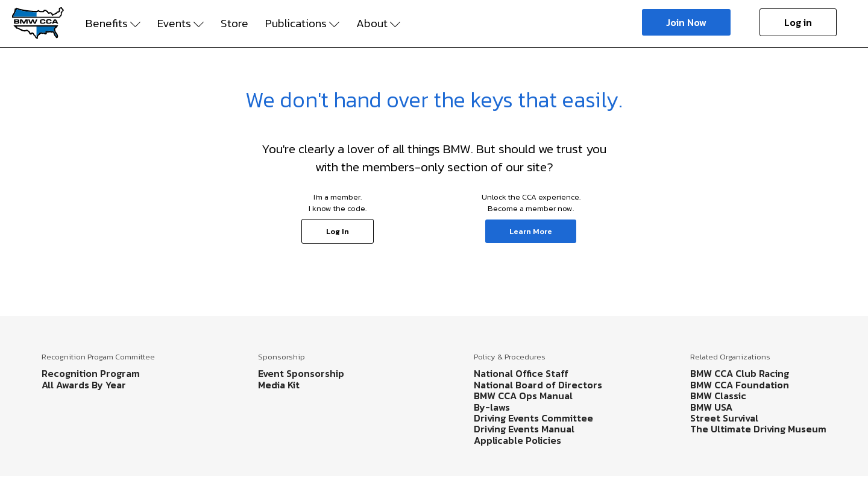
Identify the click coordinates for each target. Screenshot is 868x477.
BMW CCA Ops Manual (523, 396)
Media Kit (279, 385)
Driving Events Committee (533, 418)
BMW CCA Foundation (740, 385)
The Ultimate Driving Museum (758, 429)
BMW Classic (718, 396)
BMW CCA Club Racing (740, 373)
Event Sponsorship (301, 373)
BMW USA (711, 407)
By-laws (492, 407)
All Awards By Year (84, 385)
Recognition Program (91, 373)
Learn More (531, 231)
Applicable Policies (517, 440)
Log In (338, 231)
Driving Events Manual (524, 429)
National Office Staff (521, 373)
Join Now (686, 22)
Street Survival (724, 418)
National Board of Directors (538, 385)
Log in (798, 22)
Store (234, 24)
